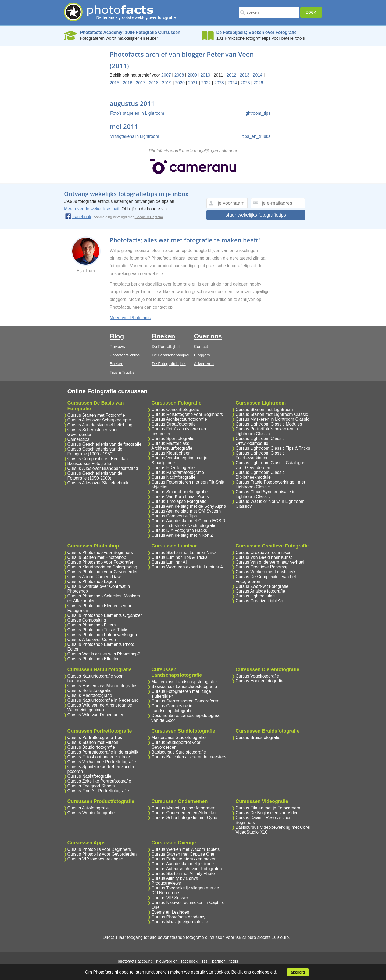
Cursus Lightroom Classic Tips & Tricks (273, 448)
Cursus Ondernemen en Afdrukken (184, 813)
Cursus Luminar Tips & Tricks (179, 557)
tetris (234, 961)
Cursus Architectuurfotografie (179, 419)
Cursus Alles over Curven (92, 639)
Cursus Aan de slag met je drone (183, 864)
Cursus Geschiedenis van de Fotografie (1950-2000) (95, 476)
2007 (166, 75)
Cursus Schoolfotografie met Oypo (184, 818)
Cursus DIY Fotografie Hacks (179, 530)
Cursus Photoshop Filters (92, 625)
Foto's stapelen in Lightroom (137, 113)
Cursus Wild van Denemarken (96, 715)
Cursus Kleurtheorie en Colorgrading (102, 567)
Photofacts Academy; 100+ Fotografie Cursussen (130, 32)
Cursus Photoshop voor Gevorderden (103, 572)
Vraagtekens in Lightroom (135, 136)
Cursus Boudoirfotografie (91, 747)
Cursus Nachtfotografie (173, 477)
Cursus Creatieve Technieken (264, 552)
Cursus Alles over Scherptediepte (99, 420)
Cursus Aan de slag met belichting (100, 425)
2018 (154, 83)
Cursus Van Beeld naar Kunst (264, 557)
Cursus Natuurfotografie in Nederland (103, 700)
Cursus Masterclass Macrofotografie (102, 686)
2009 (192, 75)
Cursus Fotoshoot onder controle (99, 757)
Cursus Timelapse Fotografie (179, 501)
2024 (232, 83)
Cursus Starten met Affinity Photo (183, 873)
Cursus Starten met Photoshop (97, 557)
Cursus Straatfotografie (174, 424)
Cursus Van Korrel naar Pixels (180, 497)
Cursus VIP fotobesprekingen (95, 859)
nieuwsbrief (166, 961)
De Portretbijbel (166, 346)
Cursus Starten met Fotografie (96, 415)
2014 (258, 75)
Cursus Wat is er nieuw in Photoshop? (104, 654)
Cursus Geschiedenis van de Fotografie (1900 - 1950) (95, 451)
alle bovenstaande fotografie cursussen (187, 937)
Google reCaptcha (149, 217)
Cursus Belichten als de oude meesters (189, 757)
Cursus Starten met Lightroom (264, 410)
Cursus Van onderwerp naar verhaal (270, 562)
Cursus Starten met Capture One (183, 854)
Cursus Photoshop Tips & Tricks (98, 630)
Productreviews (166, 883)
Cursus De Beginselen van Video (267, 813)
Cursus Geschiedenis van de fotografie (105, 444)
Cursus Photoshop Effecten (94, 659)
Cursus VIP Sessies (170, 898)
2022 (206, 83)
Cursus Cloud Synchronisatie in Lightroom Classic (265, 494)
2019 (167, 83)
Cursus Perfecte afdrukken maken (184, 859)
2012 (231, 75)
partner (219, 961)
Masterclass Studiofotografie (178, 738)
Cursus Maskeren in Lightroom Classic (272, 419)
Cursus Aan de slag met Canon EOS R (188, 521)
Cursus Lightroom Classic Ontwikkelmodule (260, 441)
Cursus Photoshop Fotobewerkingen (102, 635)
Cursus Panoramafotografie (178, 472)
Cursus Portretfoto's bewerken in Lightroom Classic (267, 431)
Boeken (117, 364)
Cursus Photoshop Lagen (92, 581)
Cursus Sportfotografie (173, 439)
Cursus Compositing (87, 620)
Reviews (117, 346)
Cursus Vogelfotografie (257, 676)
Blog (117, 336)
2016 (128, 83)
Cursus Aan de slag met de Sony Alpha (189, 506)
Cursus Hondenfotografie (259, 681)
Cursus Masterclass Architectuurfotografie (172, 446)
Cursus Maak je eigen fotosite (180, 922)
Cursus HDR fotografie (173, 468)
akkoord (298, 972)
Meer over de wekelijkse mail (92, 209)
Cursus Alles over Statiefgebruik (98, 483)
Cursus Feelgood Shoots (91, 786)
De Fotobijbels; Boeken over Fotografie (257, 32)
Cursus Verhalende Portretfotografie (102, 762)
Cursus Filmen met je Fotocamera (268, 808)
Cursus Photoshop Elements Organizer (105, 615)
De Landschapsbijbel (171, 355)
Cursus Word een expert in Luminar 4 (187, 567)
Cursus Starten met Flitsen (93, 742)
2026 (258, 83)
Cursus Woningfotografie (91, 813)
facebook (189, 961)
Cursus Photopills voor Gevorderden (102, 854)
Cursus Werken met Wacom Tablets (185, 849)
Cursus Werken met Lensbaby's (266, 572)
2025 (245, 83)
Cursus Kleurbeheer (170, 453)
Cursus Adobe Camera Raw (94, 577)
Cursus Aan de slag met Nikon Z (182, 535)
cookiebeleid (264, 972)
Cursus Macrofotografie (90, 695)
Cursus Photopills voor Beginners (99, 849)
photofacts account (135, 961)
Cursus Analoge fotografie (260, 591)
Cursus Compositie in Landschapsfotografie (172, 708)
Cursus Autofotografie (88, 808)
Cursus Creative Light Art (259, 601)
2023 (219, 83)
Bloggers (202, 355)
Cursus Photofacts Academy (178, 917)
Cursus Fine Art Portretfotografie (98, 791)
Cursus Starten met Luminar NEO (183, 552)
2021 (193, 83)
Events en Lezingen (170, 912)
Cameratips (78, 439)
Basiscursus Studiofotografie (179, 752)
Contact (201, 346)
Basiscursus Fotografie (89, 464)
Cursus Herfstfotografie (90, 691)
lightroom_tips (257, 113)
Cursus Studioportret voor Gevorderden (176, 745)
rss (205, 961)
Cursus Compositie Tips (174, 516)
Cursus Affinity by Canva (175, 878)
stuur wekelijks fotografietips (256, 215)
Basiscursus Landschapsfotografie (184, 687)
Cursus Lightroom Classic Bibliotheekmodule (260, 475)
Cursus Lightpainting (255, 596)
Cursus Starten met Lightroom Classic (272, 414)
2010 (205, 75)
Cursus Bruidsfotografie (258, 738)
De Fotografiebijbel (169, 364)
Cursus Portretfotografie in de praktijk (103, 752)
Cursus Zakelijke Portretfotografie (99, 781)
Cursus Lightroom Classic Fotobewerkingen (260, 455)
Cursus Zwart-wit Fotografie (262, 586)
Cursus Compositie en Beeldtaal (98, 459)
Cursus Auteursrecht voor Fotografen (187, 869)
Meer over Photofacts (130, 318)
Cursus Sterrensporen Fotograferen (185, 701)
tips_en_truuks (256, 136)
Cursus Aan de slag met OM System (186, 511)
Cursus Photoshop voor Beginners (100, 552)
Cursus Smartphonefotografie (179, 492)
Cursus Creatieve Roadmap (262, 567)
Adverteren (204, 364)
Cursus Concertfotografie (175, 410)
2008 (179, 75)
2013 (245, 75)
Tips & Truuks (122, 372)
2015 (115, 83)
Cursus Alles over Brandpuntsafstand (103, 468)
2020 (180, 83)
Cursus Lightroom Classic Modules (269, 424)
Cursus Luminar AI (169, 562)
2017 (141, 83)
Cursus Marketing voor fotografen (183, 808)
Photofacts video (125, 355)
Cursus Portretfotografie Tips (95, 738)
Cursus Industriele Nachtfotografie (184, 526)
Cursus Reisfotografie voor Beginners (187, 414)
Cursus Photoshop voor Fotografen (101, 562)
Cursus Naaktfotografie (90, 776)
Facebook (78, 217)
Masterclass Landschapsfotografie (184, 682)
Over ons (208, 336)
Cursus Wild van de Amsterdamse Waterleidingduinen (100, 707)
